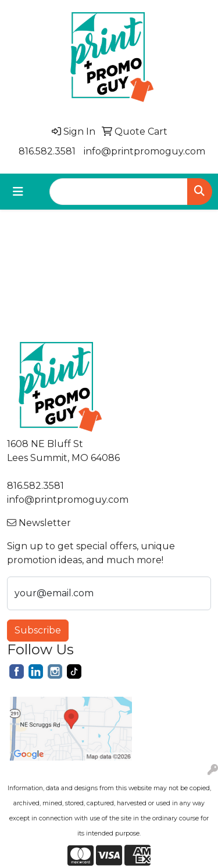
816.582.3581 (47, 151)
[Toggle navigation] (18, 192)
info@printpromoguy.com (144, 151)
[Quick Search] (119, 192)
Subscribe (38, 630)
